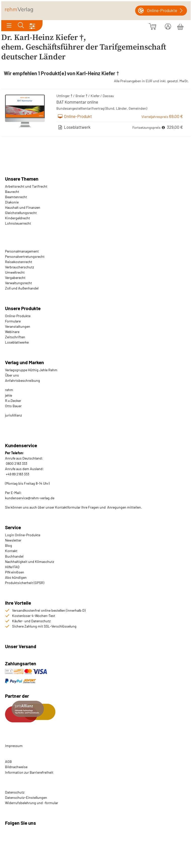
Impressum (14, 746)
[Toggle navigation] (9, 26)
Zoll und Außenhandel (22, 288)
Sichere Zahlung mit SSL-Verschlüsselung (44, 626)
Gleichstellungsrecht (21, 213)
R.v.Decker (13, 401)
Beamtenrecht (16, 197)
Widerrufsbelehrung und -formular (32, 803)
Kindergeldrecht (17, 218)
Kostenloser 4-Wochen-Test (34, 616)
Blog (9, 545)
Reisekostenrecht (19, 262)
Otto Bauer (13, 406)
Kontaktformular (68, 507)
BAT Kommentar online (77, 102)
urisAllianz (14, 415)
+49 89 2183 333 (17, 474)
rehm (9, 390)
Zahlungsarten (21, 663)
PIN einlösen (15, 572)
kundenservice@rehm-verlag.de (30, 498)
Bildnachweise (16, 767)
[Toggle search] (21, 26)
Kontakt (11, 551)
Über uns (12, 375)
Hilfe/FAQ (12, 567)
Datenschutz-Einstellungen (26, 797)
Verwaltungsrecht (18, 283)
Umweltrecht (15, 272)
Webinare (12, 332)
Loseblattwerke (17, 342)
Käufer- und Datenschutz (31, 621)
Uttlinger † (64, 96)
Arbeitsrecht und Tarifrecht (26, 186)
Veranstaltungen (18, 326)
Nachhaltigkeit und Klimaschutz (30, 562)
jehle (9, 395)
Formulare (13, 321)
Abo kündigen (16, 577)
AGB (8, 761)
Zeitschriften (15, 337)
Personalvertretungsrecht (25, 256)
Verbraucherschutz (20, 267)
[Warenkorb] (180, 26)
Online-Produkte (18, 316)
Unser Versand (21, 646)
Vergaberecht (15, 278)
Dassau (108, 96)
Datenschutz (15, 792)
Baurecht (12, 192)
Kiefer (95, 96)
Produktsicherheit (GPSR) (25, 583)
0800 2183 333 (16, 463)
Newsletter (13, 540)
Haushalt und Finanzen (23, 207)
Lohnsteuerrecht (18, 223)
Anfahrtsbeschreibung (23, 380)
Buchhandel (14, 556)
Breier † (82, 96)
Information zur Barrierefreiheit (29, 772)
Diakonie (12, 202)
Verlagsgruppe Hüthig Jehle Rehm (31, 370)
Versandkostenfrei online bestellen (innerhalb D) (49, 610)
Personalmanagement (22, 251)
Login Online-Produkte (23, 535)
